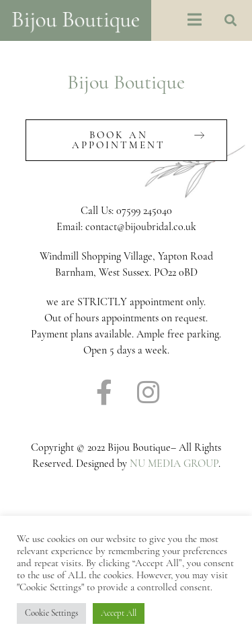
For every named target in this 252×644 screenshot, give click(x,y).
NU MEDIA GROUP (174, 464)
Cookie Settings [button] (51, 613)
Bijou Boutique (126, 82)
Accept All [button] (119, 613)
